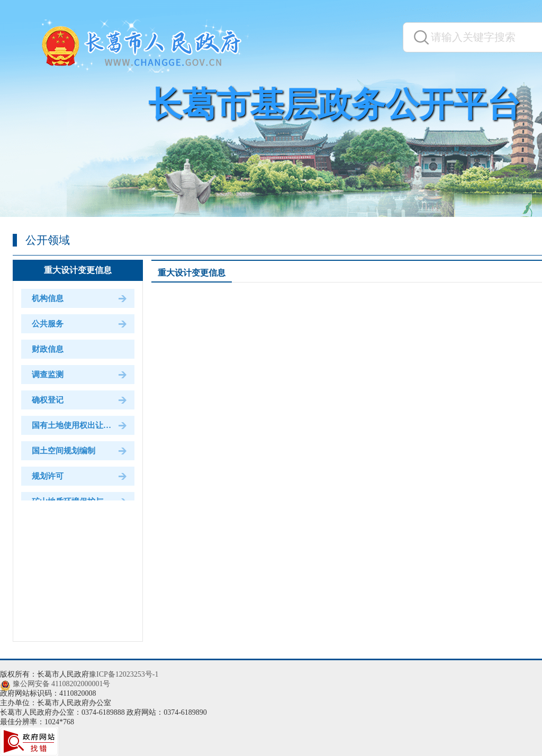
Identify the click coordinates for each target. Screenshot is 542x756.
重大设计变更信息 (78, 270)
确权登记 (48, 400)
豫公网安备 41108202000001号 (62, 684)
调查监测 (48, 375)
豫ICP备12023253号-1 (124, 674)
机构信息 (48, 298)
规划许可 (48, 476)
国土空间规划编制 (64, 451)
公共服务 (48, 324)
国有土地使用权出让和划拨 (79, 425)
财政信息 (48, 349)
